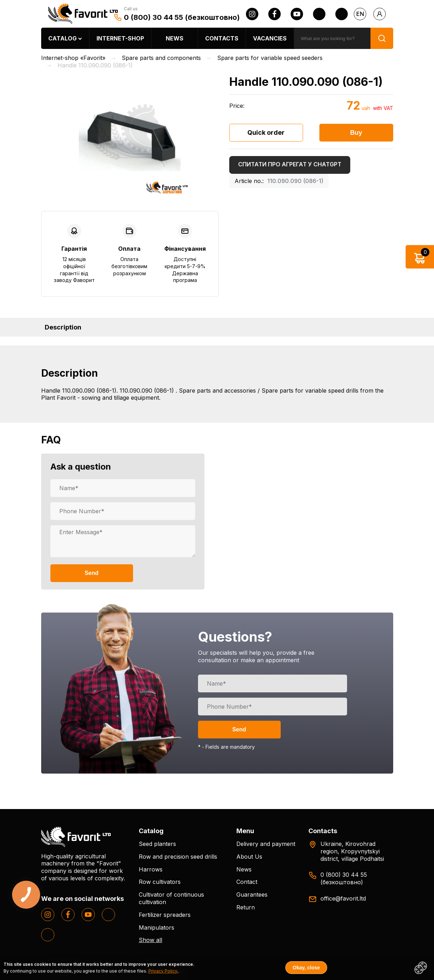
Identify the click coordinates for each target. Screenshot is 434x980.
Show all (150, 940)
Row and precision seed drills (178, 857)
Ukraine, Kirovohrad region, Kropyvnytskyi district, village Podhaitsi (352, 851)
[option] (130, 136)
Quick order (266, 132)
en (360, 14)
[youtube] (297, 14)
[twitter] (319, 14)
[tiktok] (342, 14)
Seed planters (157, 844)
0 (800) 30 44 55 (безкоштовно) (182, 17)
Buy (356, 133)
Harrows (151, 869)
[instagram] (252, 14)
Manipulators (156, 928)
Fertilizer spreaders (165, 915)
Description (63, 327)
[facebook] (274, 14)
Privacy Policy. (163, 971)
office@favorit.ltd (343, 898)
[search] (332, 38)
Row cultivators (160, 882)
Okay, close (306, 968)
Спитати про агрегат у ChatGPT (290, 164)
